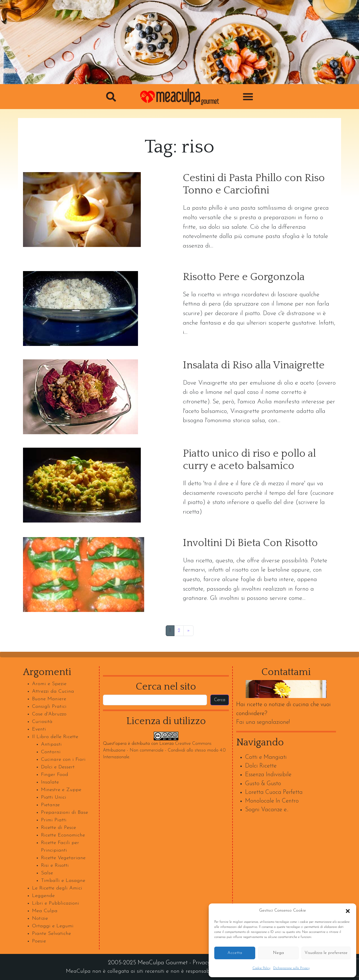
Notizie (40, 918)
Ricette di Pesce (58, 828)
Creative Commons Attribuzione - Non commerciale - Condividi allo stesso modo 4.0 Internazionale (164, 750)
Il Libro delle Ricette (55, 737)
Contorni (51, 752)
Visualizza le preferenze (326, 953)
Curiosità (42, 722)
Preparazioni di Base (65, 813)
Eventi (39, 729)
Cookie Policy (261, 968)
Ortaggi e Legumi (53, 926)
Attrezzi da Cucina (53, 691)
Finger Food (55, 775)
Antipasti (51, 744)
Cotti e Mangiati (266, 757)
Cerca (220, 700)
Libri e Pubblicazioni (56, 903)
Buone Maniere (49, 699)
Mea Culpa (45, 911)
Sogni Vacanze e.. (267, 810)
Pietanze (50, 805)
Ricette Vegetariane (63, 858)
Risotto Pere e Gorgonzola (244, 277)
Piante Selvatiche (51, 934)
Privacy (201, 963)
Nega (278, 953)
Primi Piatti (54, 820)
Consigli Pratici (49, 707)
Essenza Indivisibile (268, 775)
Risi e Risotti (55, 865)
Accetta (235, 953)
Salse (47, 873)
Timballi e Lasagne (63, 881)
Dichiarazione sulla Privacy (291, 968)
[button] (348, 911)
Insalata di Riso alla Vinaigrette (254, 365)
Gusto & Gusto (263, 784)
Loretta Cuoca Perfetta (274, 792)
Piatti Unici (54, 797)
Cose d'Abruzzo (49, 714)
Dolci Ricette (261, 766)
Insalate (50, 782)
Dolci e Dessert (58, 767)
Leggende (43, 896)
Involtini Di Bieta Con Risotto (250, 543)
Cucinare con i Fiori (63, 760)
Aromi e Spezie (49, 684)
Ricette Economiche (63, 835)
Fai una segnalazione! (263, 722)
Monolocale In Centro (272, 801)
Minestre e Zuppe (61, 790)
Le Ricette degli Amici (57, 888)
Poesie (39, 941)
